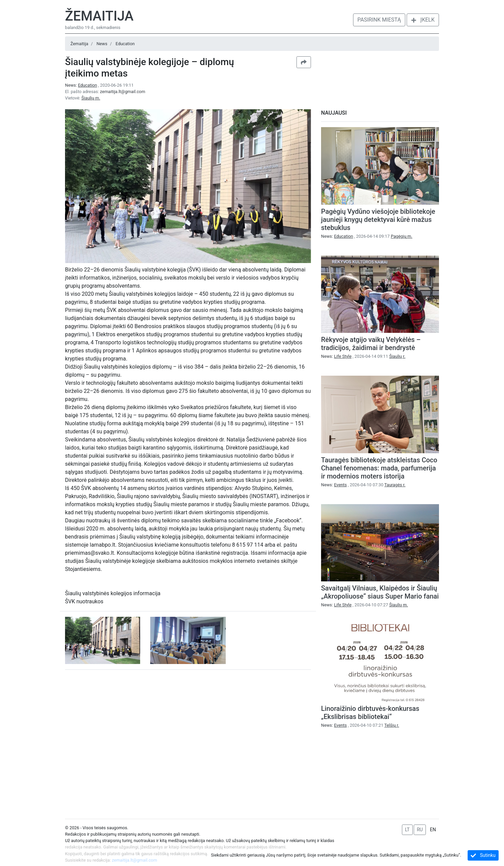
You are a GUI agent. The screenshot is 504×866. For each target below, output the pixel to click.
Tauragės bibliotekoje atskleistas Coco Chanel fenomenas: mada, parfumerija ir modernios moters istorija (379, 468)
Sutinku (483, 855)
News (102, 44)
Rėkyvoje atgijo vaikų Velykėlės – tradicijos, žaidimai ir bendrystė (371, 344)
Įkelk (423, 20)
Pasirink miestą (379, 20)
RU (420, 830)
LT (407, 830)
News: (82, 85)
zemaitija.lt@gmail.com (123, 92)
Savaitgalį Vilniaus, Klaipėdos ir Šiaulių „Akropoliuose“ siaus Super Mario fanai (380, 592)
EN (433, 830)
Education (125, 44)
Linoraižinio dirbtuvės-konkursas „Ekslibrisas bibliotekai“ (370, 713)
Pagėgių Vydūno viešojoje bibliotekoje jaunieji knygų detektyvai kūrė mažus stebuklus (378, 220)
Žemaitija (99, 16)
